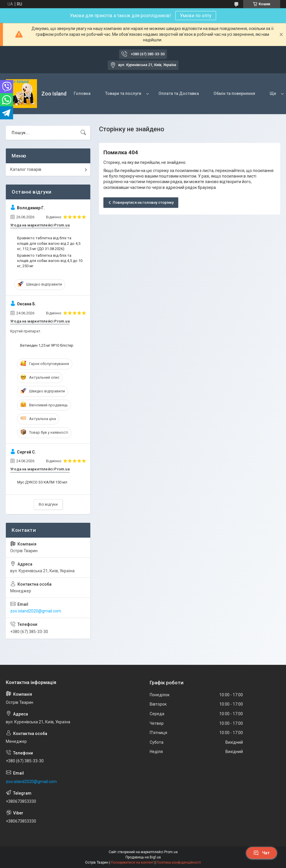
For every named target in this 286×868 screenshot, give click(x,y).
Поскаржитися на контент (132, 862)
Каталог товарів (26, 169)
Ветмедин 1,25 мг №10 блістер (47, 345)
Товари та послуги (123, 93)
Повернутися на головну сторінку (143, 202)
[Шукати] (83, 133)
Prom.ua (171, 852)
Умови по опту (196, 16)
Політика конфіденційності (179, 862)
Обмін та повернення (234, 93)
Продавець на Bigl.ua (143, 857)
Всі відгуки (48, 504)
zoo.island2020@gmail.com (36, 611)
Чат (262, 853)
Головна (82, 93)
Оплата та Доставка (179, 93)
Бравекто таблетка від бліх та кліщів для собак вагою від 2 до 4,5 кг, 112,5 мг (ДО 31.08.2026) (49, 243)
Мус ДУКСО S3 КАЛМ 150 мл (42, 482)
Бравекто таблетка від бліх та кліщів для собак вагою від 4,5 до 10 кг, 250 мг (50, 261)
